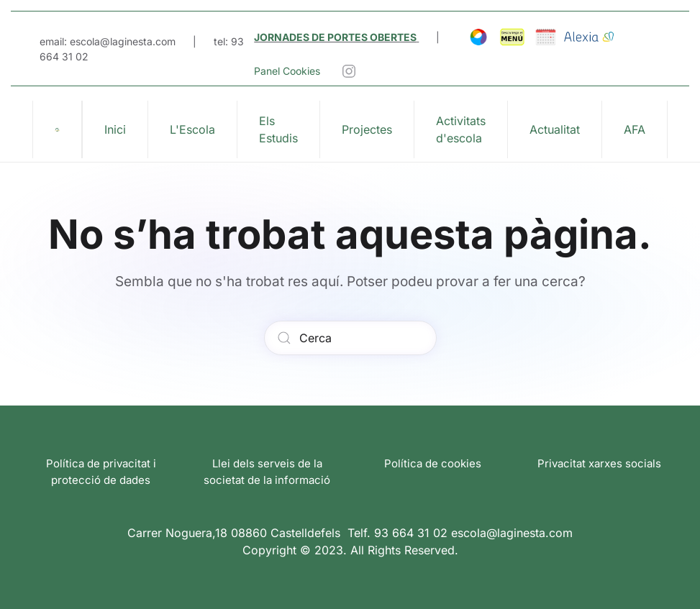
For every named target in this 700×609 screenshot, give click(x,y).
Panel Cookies (287, 71)
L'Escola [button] (192, 129)
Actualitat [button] (555, 129)
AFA (635, 129)
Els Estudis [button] (278, 129)
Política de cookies (433, 463)
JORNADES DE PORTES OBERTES (335, 37)
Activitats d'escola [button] (461, 129)
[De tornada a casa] (58, 129)
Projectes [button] (367, 129)
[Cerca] (350, 338)
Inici (115, 129)
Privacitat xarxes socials (599, 463)
